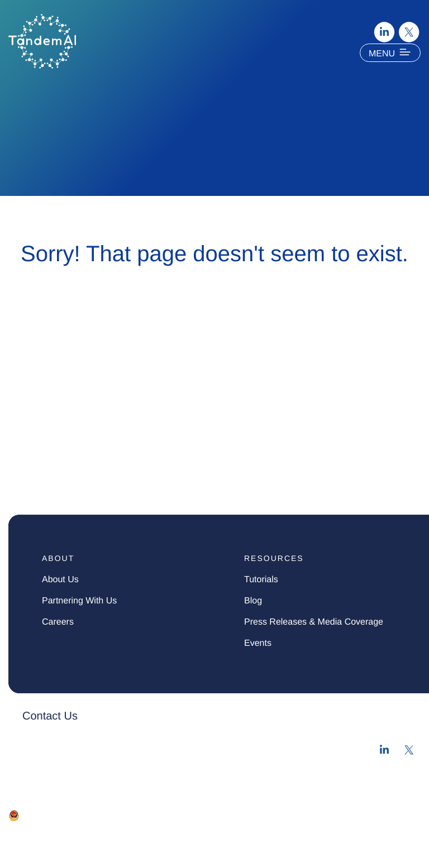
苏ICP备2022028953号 (186, 815)
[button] (166, 716)
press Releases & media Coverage (314, 622)
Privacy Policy (29, 831)
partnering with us (79, 601)
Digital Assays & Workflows (89, 426)
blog (253, 601)
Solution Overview (62, 353)
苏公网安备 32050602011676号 (80, 815)
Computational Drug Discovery (99, 378)
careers (58, 622)
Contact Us (50, 716)
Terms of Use (87, 831)
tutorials (261, 580)
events (258, 643)
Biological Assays (60, 475)
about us (60, 580)
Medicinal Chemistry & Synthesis (106, 451)
